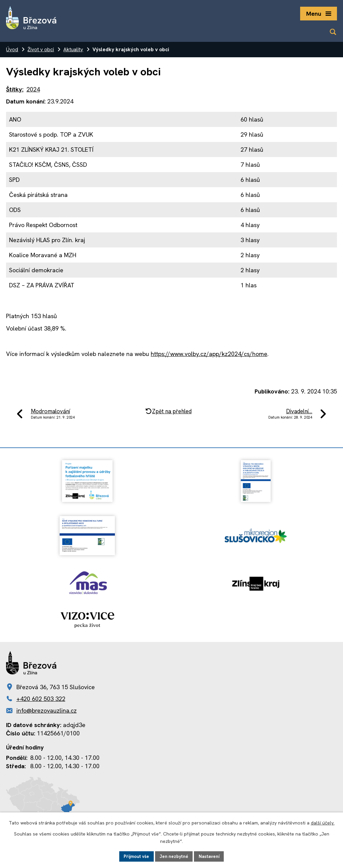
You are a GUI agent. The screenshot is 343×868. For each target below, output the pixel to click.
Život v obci (41, 50)
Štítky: (15, 89)
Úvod (12, 50)
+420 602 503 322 (41, 699)
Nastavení (211, 856)
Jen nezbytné (174, 856)
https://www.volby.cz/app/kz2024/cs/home (209, 354)
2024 (33, 89)
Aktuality (73, 50)
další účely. (323, 822)
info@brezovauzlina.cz (47, 710)
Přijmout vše (135, 856)
